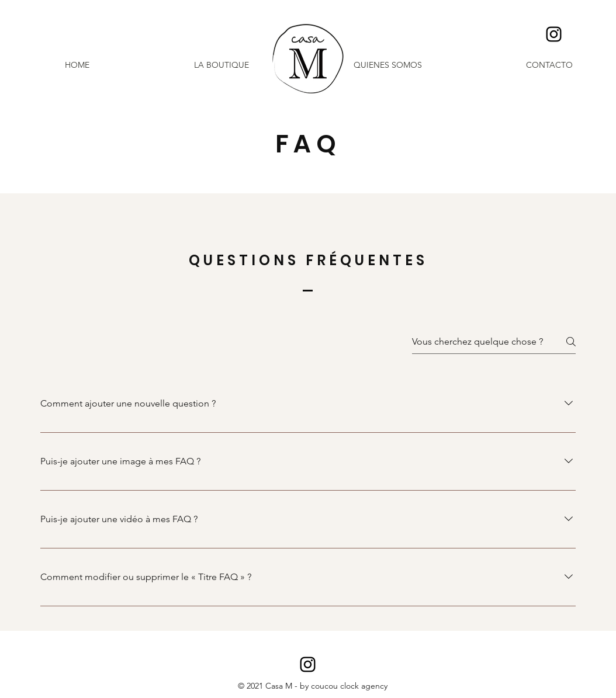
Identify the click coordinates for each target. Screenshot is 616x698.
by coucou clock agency (344, 686)
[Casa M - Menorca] (554, 34)
